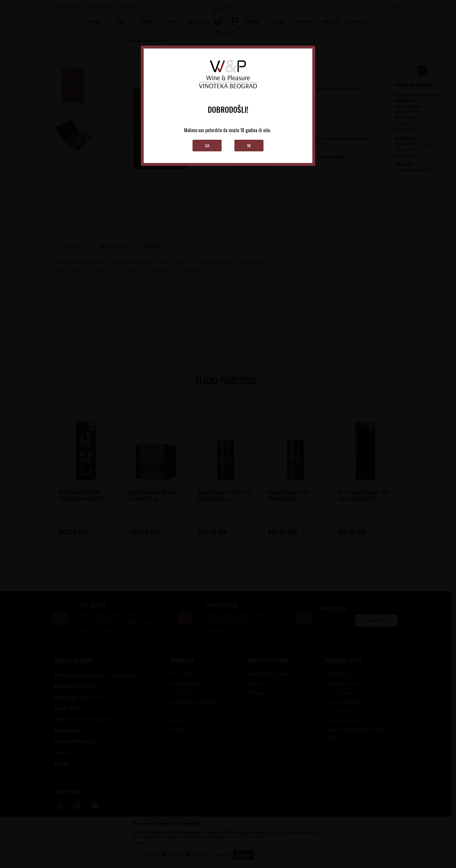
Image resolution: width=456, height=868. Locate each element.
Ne (249, 145)
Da (207, 145)
